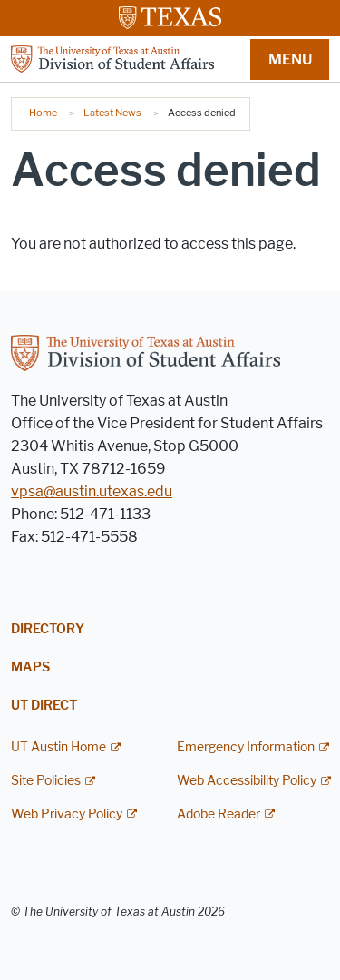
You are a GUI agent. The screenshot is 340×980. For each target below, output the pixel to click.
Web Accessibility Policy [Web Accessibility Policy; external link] (247, 781)
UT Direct (44, 706)
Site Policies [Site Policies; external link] (46, 781)
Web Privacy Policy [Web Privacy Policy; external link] (67, 814)
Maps (30, 667)
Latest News (112, 113)
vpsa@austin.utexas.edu (92, 491)
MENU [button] (290, 59)
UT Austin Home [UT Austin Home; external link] (58, 747)
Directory (48, 629)
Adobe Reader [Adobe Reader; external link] (219, 814)
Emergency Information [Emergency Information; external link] (246, 747)
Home (43, 113)
